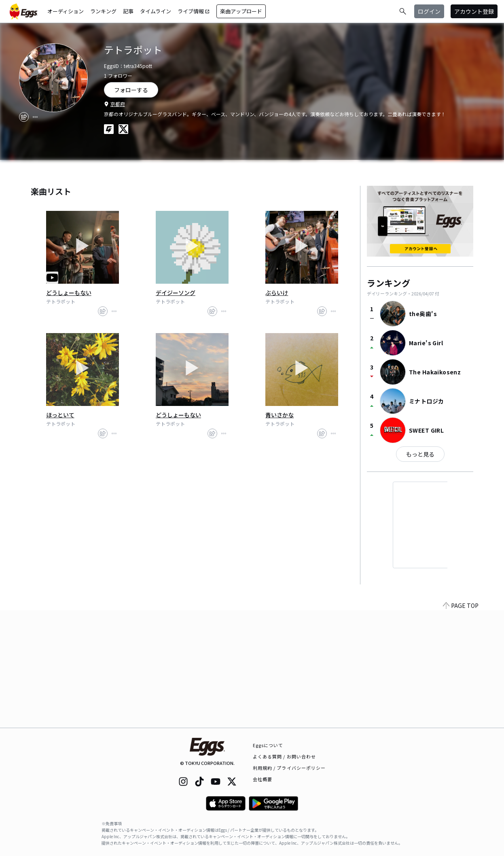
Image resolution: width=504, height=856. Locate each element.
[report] (35, 117)
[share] (24, 117)
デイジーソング (176, 293)
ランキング (103, 11)
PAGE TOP (461, 723)
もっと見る (420, 454)
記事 (128, 11)
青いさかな (280, 415)
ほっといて (60, 415)
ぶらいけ (277, 293)
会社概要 (263, 779)
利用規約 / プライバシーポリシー (289, 768)
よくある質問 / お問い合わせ (285, 756)
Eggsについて (268, 745)
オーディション (66, 11)
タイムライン (156, 11)
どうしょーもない (69, 293)
